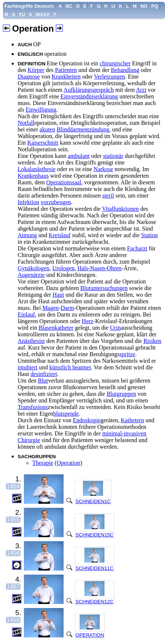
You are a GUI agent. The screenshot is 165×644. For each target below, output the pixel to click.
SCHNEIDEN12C (95, 602)
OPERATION (90, 635)
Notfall (26, 123)
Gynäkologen (33, 268)
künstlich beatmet (70, 367)
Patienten (66, 70)
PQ (155, 6)
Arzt (141, 90)
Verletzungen (110, 77)
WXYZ (43, 15)
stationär (113, 156)
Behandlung (125, 70)
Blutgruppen (121, 394)
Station (149, 235)
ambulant (79, 156)
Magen (50, 308)
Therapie (43, 463)
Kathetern (132, 420)
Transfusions (33, 407)
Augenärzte (31, 275)
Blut (43, 381)
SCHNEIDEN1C (93, 501)
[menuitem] (30, 6)
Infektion (28, 202)
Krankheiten (66, 77)
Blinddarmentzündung (83, 129)
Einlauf (26, 314)
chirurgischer (115, 63)
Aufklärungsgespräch (89, 90)
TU (22, 15)
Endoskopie (87, 420)
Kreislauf (60, 235)
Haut (58, 295)
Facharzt (137, 248)
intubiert (28, 367)
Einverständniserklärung (89, 96)
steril (108, 196)
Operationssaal (64, 182)
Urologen (63, 268)
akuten (48, 129)
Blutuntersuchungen (104, 288)
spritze (127, 354)
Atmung (27, 235)
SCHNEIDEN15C (95, 535)
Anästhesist (31, 341)
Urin (115, 328)
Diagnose (29, 77)
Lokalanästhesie (37, 169)
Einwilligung (41, 110)
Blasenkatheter (56, 328)
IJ (113, 6)
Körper (36, 70)
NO (144, 6)
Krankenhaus (33, 176)
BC (69, 6)
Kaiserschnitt (43, 143)
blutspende (66, 414)
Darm (67, 308)
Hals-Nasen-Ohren (100, 268)
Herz (88, 321)
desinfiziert (44, 374)
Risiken (152, 341)
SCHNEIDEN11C (95, 568)
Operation (68, 463)
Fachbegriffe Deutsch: (30, 6)
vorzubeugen (56, 202)
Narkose (103, 169)
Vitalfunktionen (120, 209)
